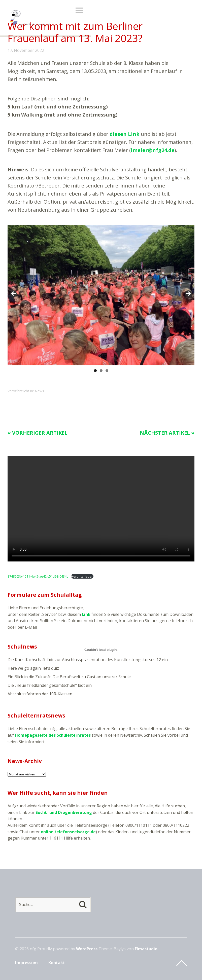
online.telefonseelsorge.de (68, 832)
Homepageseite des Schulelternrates (53, 735)
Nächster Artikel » (167, 433)
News (39, 391)
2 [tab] (101, 371)
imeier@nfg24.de (153, 150)
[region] (101, 295)
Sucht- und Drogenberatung (64, 812)
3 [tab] (107, 371)
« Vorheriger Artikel (38, 433)
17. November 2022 (26, 50)
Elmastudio (146, 949)
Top (182, 963)
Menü (79, 10)
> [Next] (188, 294)
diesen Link (125, 134)
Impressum (26, 963)
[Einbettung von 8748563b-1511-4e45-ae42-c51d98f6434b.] (101, 650)
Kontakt (57, 963)
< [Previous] (14, 294)
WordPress (87, 949)
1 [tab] (95, 371)
